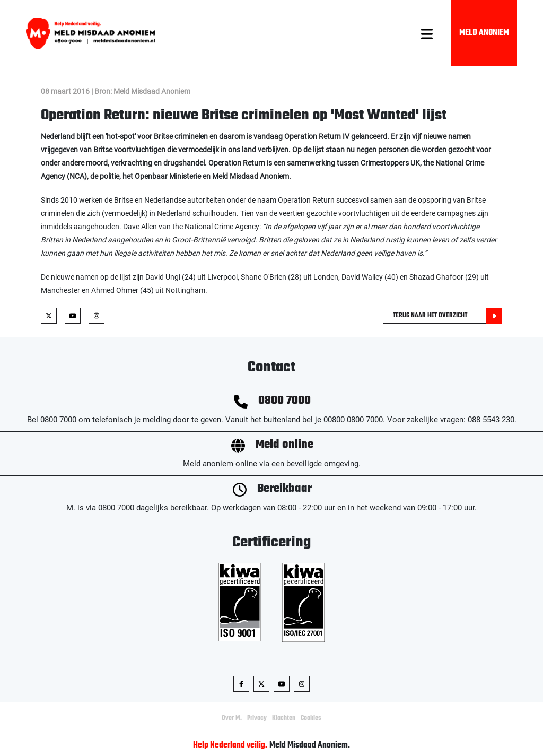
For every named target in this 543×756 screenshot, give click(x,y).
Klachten (284, 718)
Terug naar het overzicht (448, 316)
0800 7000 (284, 401)
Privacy (257, 718)
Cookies (311, 718)
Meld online (284, 445)
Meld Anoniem (484, 33)
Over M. (232, 718)
